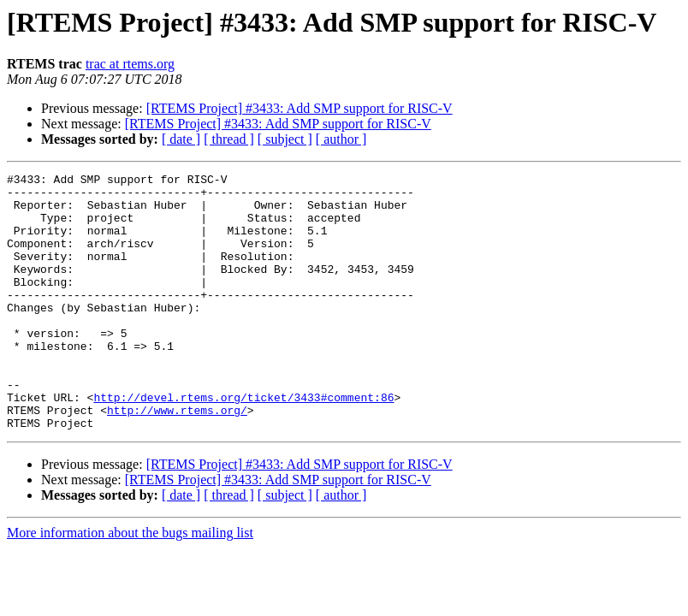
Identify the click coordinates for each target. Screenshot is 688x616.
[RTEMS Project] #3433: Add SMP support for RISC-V (300, 108)
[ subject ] (285, 139)
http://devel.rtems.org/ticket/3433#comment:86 (243, 443)
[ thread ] (229, 139)
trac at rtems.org (130, 64)
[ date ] (181, 139)
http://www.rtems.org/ (177, 459)
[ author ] (341, 139)
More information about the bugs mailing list (130, 584)
